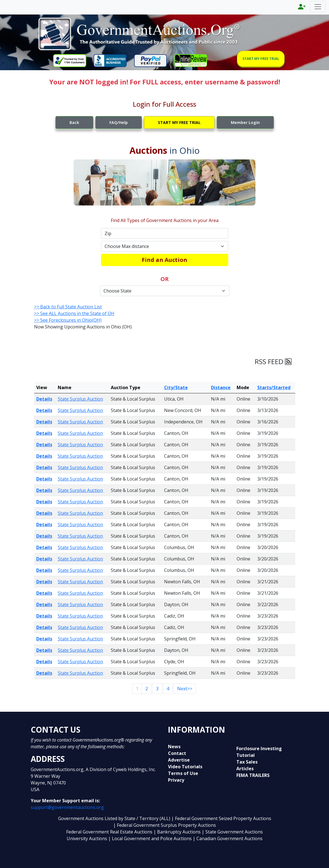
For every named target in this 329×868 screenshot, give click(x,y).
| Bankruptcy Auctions (178, 832)
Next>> (185, 689)
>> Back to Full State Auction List (68, 307)
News (174, 747)
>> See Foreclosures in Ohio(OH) (68, 320)
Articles (245, 769)
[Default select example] (165, 246)
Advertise (179, 760)
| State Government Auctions (232, 832)
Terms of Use (183, 773)
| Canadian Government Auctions (228, 838)
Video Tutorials (185, 767)
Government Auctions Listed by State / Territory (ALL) (115, 818)
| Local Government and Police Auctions (150, 838)
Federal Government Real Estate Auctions (109, 832)
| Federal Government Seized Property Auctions (221, 818)
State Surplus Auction (80, 399)
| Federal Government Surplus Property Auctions (165, 825)
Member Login (245, 122)
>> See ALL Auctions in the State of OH (74, 313)
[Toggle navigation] (318, 7)
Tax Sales (247, 762)
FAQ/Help (119, 122)
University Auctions (87, 838)
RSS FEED (273, 361)
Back (74, 122)
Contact (177, 753)
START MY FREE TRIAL (261, 59)
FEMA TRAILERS (253, 775)
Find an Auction (164, 260)
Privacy (176, 780)
